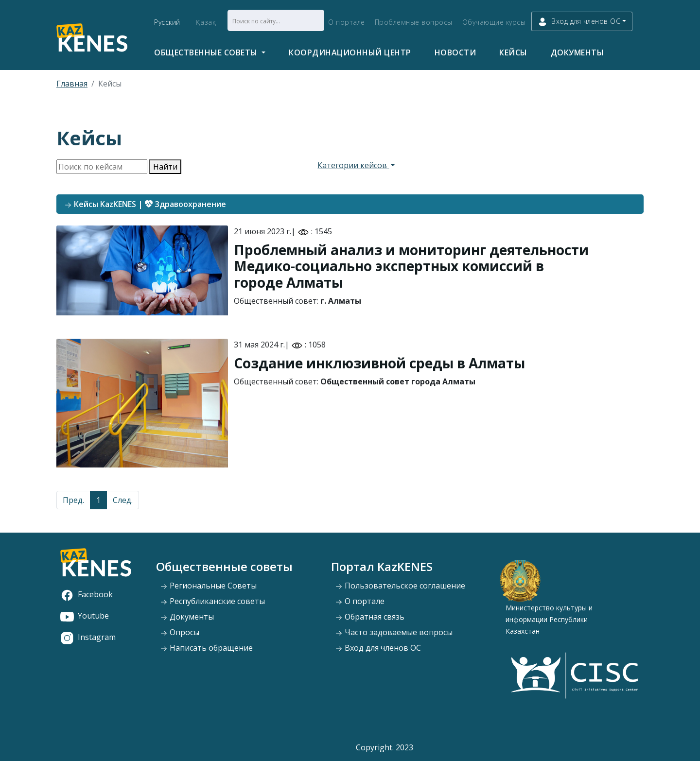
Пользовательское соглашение (400, 586)
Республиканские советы (212, 601)
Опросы (180, 632)
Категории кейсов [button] (353, 165)
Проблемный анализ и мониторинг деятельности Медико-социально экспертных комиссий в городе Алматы (411, 266)
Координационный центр (350, 52)
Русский (167, 22)
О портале (347, 22)
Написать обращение (206, 648)
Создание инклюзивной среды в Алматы (379, 363)
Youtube (85, 616)
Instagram (88, 637)
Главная (72, 84)
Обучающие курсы (494, 22)
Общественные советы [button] (207, 52)
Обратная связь (370, 617)
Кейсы (513, 52)
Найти (165, 167)
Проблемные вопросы (414, 22)
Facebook (87, 594)
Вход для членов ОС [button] (579, 22)
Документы (577, 52)
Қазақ (206, 22)
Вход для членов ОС (378, 648)
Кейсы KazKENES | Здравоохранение (145, 204)
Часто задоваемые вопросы (394, 632)
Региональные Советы (208, 586)
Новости (455, 52)
